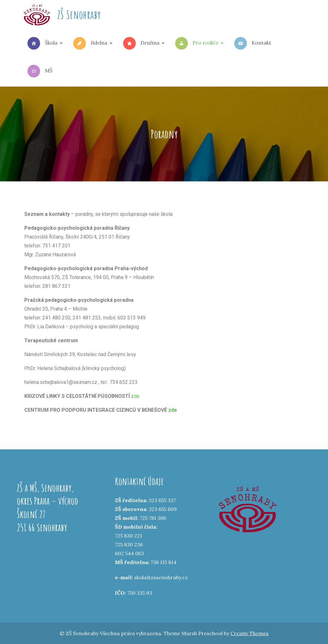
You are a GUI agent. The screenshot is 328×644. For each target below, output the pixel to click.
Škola (42, 43)
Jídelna (90, 43)
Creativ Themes (250, 633)
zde (135, 396)
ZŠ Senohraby (79, 15)
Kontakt (253, 43)
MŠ (40, 71)
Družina (141, 43)
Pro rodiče (197, 43)
